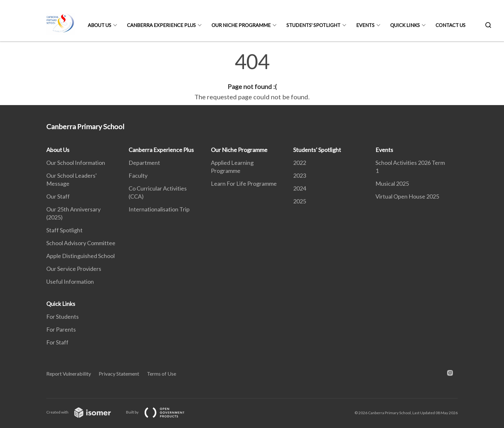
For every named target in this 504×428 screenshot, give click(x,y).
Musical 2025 (392, 183)
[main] (252, 76)
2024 (300, 188)
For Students (63, 317)
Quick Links (405, 25)
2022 (300, 163)
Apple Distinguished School (81, 256)
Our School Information (76, 163)
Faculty (138, 175)
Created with (84, 412)
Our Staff (58, 196)
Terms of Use (162, 374)
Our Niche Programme (241, 25)
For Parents (61, 329)
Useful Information (70, 281)
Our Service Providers (74, 269)
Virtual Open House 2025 (407, 196)
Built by (160, 412)
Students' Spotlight (313, 25)
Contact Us (450, 25)
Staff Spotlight (64, 230)
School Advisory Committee (81, 243)
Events (365, 25)
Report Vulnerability (69, 374)
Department (144, 163)
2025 (300, 201)
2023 (300, 175)
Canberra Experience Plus (161, 25)
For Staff (57, 342)
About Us (99, 25)
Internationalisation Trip (159, 209)
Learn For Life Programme (244, 183)
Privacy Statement (119, 374)
